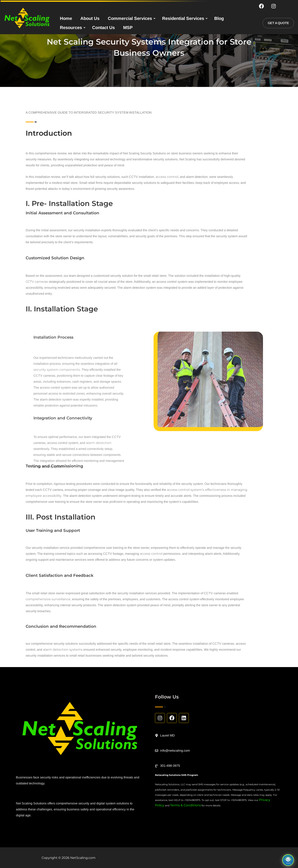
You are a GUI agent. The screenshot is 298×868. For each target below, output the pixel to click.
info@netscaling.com (175, 751)
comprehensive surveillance (48, 627)
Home (66, 19)
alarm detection (99, 596)
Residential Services (183, 19)
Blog (219, 19)
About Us (90, 19)
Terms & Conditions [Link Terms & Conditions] (186, 805)
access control (151, 577)
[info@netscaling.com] (157, 751)
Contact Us (103, 28)
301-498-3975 (170, 766)
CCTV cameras (37, 310)
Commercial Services (130, 19)
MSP (128, 28)
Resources (71, 28)
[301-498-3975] (157, 766)
